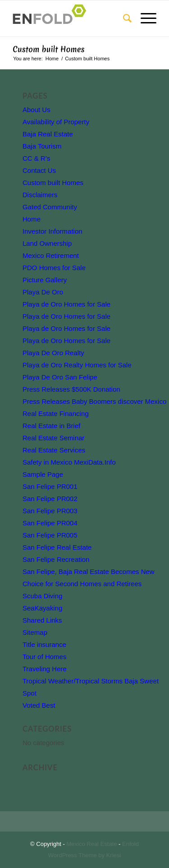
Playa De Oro (43, 292)
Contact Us (39, 170)
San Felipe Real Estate (57, 547)
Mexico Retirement (51, 255)
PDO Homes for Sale (54, 268)
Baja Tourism (42, 146)
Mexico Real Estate (91, 844)
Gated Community (50, 207)
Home (32, 219)
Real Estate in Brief (51, 426)
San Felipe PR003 (50, 511)
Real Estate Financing (56, 414)
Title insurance (44, 644)
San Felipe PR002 (50, 499)
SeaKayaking (42, 608)
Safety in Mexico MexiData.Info (69, 462)
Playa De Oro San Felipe (60, 377)
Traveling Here (45, 669)
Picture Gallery (45, 280)
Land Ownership (47, 243)
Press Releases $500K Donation (71, 389)
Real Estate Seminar (54, 438)
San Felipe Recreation (56, 559)
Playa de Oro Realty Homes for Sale (77, 365)
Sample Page (43, 474)
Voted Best (39, 705)
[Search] (123, 18)
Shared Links (42, 620)
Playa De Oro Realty (53, 353)
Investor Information (53, 231)
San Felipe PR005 (50, 535)
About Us (37, 110)
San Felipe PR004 (50, 523)
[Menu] (144, 18)
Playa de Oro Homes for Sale (66, 304)
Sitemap (35, 632)
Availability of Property (56, 122)
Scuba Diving (42, 596)
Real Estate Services (54, 450)
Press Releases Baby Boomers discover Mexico (94, 401)
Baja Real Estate (48, 134)
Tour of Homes (45, 657)
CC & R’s (36, 158)
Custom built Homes (48, 49)
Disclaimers (40, 195)
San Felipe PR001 (50, 486)
